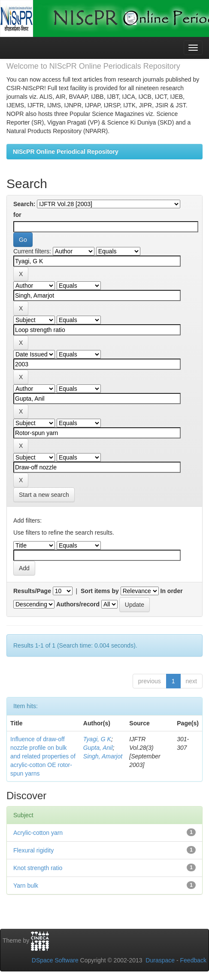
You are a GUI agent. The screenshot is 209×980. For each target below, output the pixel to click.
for (17, 215)
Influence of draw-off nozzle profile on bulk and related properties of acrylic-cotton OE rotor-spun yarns (43, 756)
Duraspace (160, 960)
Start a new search (44, 495)
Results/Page (32, 591)
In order (172, 591)
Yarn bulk (26, 886)
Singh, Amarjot (103, 756)
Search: (24, 204)
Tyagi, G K (97, 739)
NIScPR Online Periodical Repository (66, 152)
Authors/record (78, 604)
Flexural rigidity (33, 850)
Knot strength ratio (38, 868)
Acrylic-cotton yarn (38, 833)
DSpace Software (55, 960)
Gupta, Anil (98, 748)
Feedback (193, 960)
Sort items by (100, 591)
